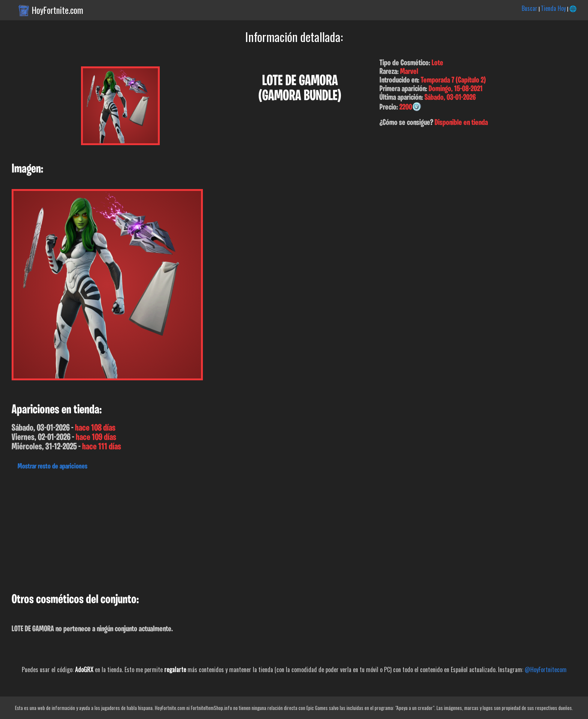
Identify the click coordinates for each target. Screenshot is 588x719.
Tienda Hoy (553, 8)
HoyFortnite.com (58, 10)
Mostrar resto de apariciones (52, 467)
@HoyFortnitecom (546, 669)
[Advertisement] (225, 530)
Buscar (529, 8)
